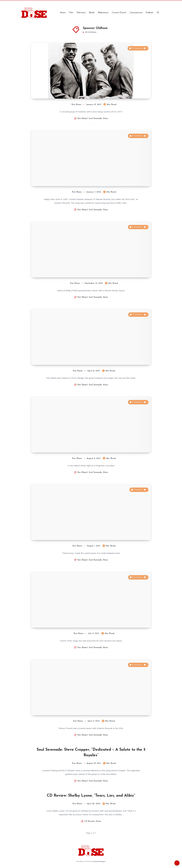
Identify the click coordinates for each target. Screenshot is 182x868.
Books (92, 13)
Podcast (150, 13)
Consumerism (136, 13)
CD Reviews (90, 821)
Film (71, 13)
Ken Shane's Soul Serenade (90, 119)
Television (81, 13)
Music (63, 13)
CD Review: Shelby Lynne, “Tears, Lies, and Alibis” (91, 796)
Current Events (119, 13)
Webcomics (103, 13)
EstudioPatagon (99, 861)
